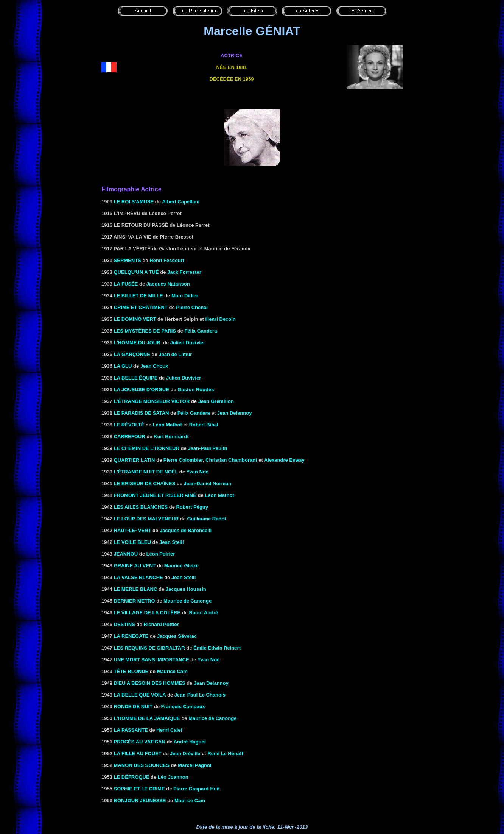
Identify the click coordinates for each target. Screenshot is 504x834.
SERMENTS (128, 260)
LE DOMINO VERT (135, 319)
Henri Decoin (221, 319)
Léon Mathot (167, 425)
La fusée (126, 284)
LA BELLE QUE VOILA (140, 695)
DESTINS (124, 624)
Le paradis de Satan (142, 413)
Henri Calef (169, 730)
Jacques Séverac (177, 636)
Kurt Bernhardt (171, 437)
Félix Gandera (201, 331)
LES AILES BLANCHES (141, 507)
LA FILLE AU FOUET (138, 754)
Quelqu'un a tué (136, 272)
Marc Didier (185, 296)
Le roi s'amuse (134, 202)
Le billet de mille (138, 296)
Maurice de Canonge (187, 601)
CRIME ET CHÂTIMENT (141, 307)
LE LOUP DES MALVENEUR (146, 519)
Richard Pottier (161, 624)
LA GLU (123, 366)
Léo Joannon (173, 777)
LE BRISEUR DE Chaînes (145, 483)
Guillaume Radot (206, 519)
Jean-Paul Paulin (207, 448)
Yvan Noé (197, 472)
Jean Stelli (171, 542)
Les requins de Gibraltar (149, 648)
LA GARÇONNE (132, 354)
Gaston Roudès (196, 390)
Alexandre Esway (284, 460)
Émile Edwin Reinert (217, 648)
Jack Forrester (184, 272)
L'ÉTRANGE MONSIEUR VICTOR (152, 401)
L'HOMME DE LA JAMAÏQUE (147, 718)
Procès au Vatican (140, 742)
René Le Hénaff (225, 754)
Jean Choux (154, 366)
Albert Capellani (181, 202)
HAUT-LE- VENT (133, 530)
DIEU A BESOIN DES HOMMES (150, 683)
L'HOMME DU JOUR (137, 343)
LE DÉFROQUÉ (132, 777)
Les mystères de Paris (145, 331)
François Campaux (183, 707)
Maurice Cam (172, 671)
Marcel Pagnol (194, 765)
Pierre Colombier (183, 460)
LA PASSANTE (131, 730)
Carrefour (130, 437)
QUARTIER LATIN (135, 460)
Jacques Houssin (186, 589)
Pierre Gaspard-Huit (197, 789)
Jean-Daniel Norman (207, 483)
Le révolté (129, 425)
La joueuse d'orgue (142, 390)
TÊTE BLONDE (131, 671)
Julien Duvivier (188, 343)
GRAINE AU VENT (135, 566)
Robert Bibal (204, 425)
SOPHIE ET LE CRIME (139, 789)
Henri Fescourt (167, 260)
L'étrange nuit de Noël (146, 472)
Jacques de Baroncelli (186, 530)
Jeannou (126, 554)
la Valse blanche (138, 577)
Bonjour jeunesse (140, 800)
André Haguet (190, 742)
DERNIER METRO (135, 601)
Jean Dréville (185, 754)
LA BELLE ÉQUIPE (136, 378)
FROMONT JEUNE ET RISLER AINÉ (155, 495)
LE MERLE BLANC (136, 589)
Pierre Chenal (192, 307)
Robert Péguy (192, 507)
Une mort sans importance (152, 660)
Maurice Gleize (181, 566)
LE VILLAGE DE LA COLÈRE (147, 613)
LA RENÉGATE (131, 636)
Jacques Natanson (168, 284)
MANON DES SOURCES (142, 765)
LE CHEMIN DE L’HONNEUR (147, 448)
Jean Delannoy (235, 413)
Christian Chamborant (231, 460)
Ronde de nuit (133, 707)
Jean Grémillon (216, 401)
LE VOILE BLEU (132, 542)
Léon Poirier (161, 554)
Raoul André (203, 613)
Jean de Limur (175, 354)
